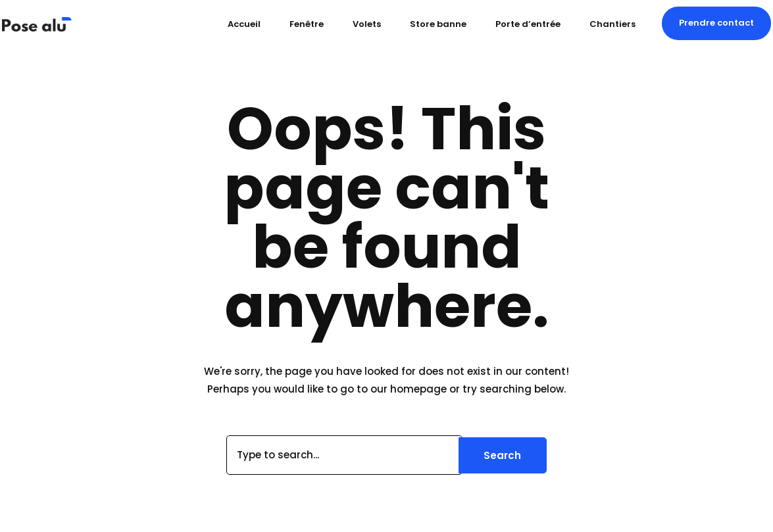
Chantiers (612, 24)
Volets (367, 24)
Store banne (438, 24)
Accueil (244, 24)
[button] (716, 23)
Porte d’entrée (528, 24)
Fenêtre (307, 24)
